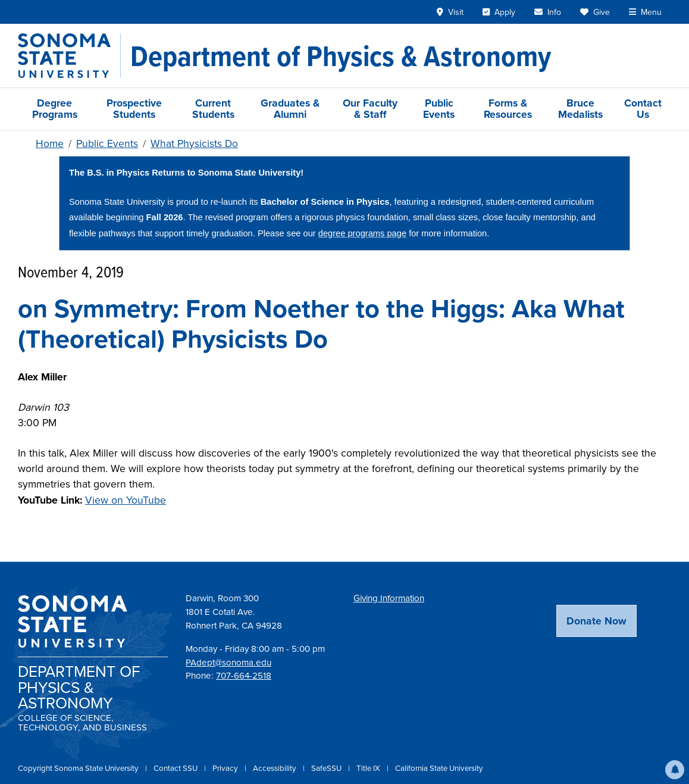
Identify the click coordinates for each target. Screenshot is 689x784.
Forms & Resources (508, 109)
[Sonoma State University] (69, 56)
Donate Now (596, 621)
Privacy (226, 768)
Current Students (213, 109)
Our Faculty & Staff (370, 109)
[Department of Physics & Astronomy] (341, 56)
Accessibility (275, 768)
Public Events (439, 109)
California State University (439, 768)
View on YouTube (126, 500)
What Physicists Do (194, 143)
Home (50, 143)
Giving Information (389, 598)
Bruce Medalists (580, 109)
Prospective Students (134, 109)
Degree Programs (55, 109)
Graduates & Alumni (290, 109)
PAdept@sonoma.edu (228, 663)
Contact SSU (176, 768)
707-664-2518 (244, 676)
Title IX (369, 768)
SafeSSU (327, 768)
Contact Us (643, 109)
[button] (675, 770)
